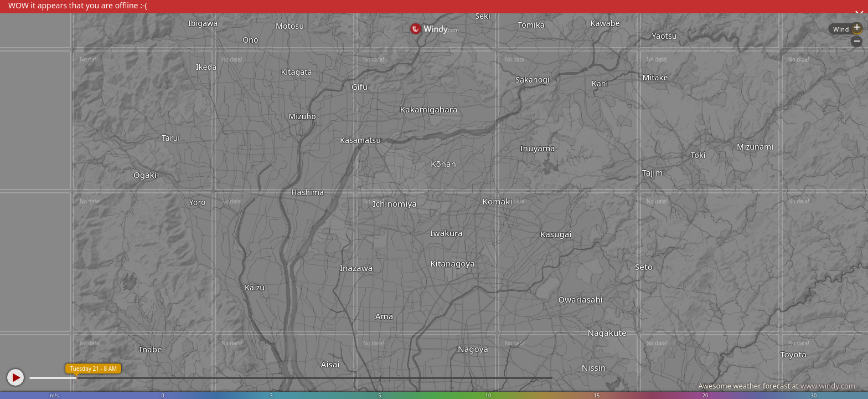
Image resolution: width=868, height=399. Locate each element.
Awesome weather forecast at (777, 386)
